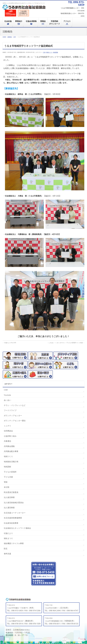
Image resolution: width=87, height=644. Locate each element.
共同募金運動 (9, 446)
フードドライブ (10, 410)
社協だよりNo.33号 (9, 343)
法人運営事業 (9, 508)
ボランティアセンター (13, 416)
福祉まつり (8, 538)
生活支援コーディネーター (15, 513)
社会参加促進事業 (11, 523)
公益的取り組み (10, 436)
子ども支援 (8, 477)
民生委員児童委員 (11, 492)
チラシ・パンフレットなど (15, 405)
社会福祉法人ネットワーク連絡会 (17, 528)
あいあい (7, 400)
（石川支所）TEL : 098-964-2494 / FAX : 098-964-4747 (61, 608)
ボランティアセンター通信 (15, 421)
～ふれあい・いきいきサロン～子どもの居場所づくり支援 (66, 343)
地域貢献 (56, 52)
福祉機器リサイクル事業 (14, 543)
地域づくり (49, 52)
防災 (6, 549)
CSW (44, 52)
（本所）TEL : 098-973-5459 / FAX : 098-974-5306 (24, 608)
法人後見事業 (9, 497)
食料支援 (7, 554)
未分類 (7, 487)
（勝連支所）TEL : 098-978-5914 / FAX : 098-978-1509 (24, 621)
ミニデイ (7, 426)
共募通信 (7, 441)
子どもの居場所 (10, 472)
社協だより (8, 533)
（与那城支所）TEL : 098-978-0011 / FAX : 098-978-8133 (61, 621)
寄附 (6, 482)
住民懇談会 (8, 431)
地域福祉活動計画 (11, 462)
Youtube (7, 395)
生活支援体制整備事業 (13, 518)
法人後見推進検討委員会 (14, 503)
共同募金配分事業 (11, 451)
